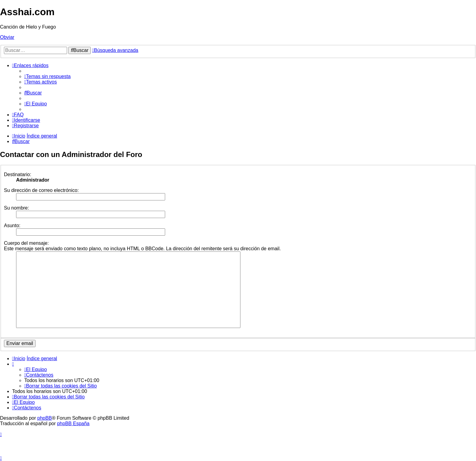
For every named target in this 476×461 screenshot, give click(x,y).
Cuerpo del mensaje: (26, 243)
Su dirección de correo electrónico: (41, 190)
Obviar (7, 37)
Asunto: (12, 225)
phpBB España (73, 423)
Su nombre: (17, 208)
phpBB (45, 418)
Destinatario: (18, 174)
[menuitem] (48, 76)
